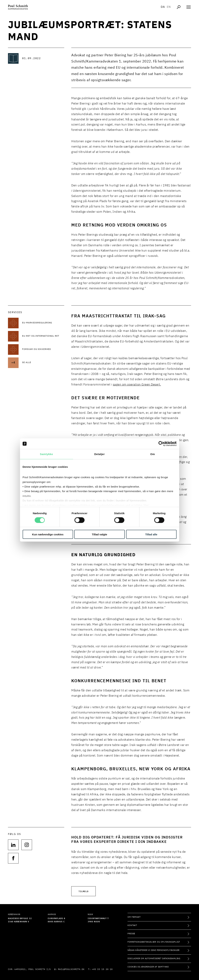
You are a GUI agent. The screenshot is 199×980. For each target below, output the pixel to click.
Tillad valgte (99, 534)
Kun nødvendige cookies (48, 534)
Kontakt (132, 925)
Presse (131, 934)
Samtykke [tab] (46, 454)
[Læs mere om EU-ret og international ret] (43, 336)
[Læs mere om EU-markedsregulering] (43, 323)
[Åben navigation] (189, 7)
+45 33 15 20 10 (102, 969)
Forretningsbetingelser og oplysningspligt (154, 942)
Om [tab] (152, 454)
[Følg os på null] (13, 845)
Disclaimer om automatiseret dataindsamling (154, 959)
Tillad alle (151, 534)
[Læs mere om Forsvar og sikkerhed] (43, 349)
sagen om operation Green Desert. (137, 385)
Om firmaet (134, 917)
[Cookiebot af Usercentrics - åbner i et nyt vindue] (161, 444)
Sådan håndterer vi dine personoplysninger (154, 950)
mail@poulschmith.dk (71, 969)
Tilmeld (83, 891)
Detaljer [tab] (99, 454)
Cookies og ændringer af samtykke (148, 967)
